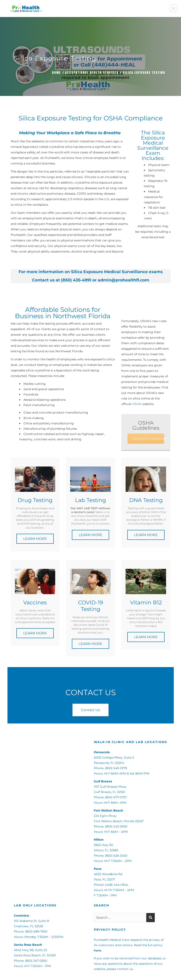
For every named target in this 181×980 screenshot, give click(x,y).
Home (56, 73)
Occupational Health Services (92, 73)
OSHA (137, 404)
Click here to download (148, 439)
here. (98, 950)
